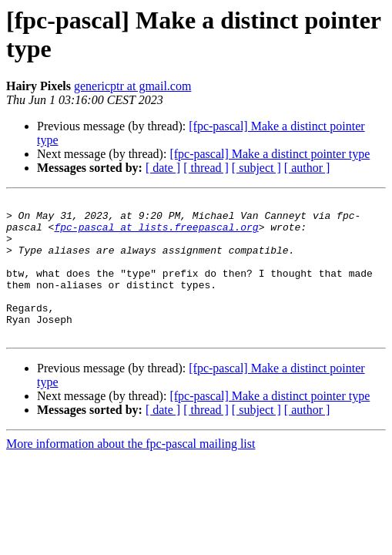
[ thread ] (206, 168)
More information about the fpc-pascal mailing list (131, 471)
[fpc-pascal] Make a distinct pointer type (270, 154)
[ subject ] (256, 168)
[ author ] (307, 168)
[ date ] (163, 168)
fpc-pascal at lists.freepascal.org (156, 234)
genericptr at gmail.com (132, 86)
